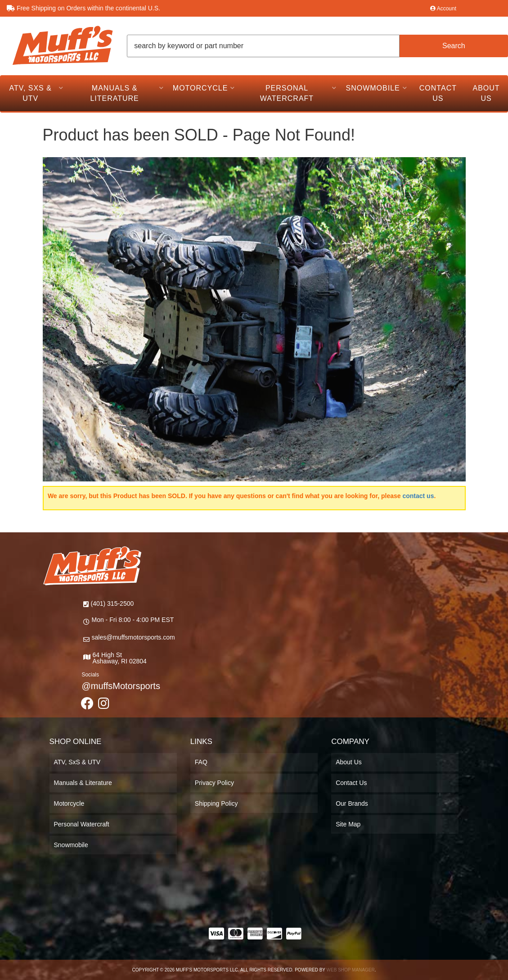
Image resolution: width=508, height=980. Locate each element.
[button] (317, 46)
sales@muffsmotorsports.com (133, 637)
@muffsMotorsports (121, 686)
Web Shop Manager (351, 970)
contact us (418, 496)
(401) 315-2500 (112, 603)
